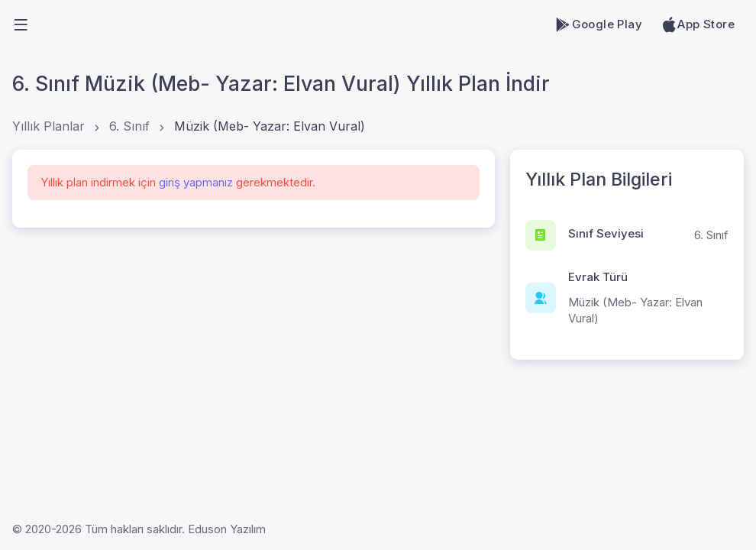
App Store (698, 24)
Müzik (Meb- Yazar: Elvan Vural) (270, 126)
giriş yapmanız (196, 182)
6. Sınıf (129, 126)
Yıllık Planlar (48, 126)
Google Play (598, 24)
